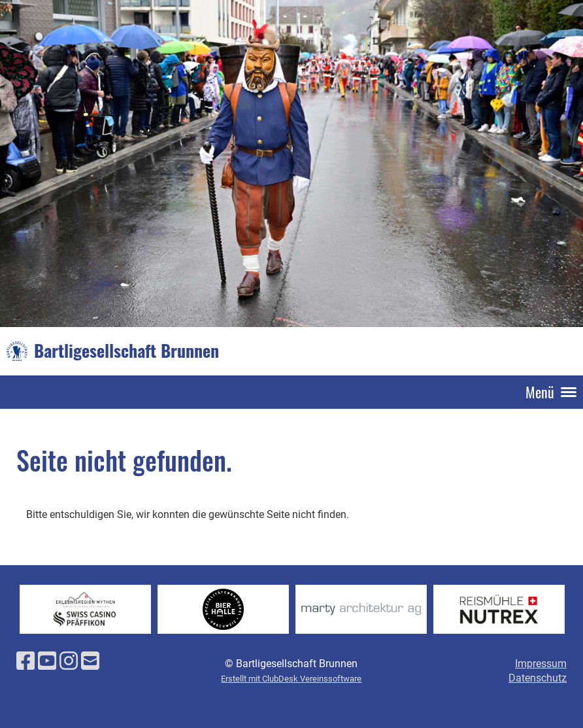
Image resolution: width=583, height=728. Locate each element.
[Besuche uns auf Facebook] (25, 661)
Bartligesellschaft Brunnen (126, 351)
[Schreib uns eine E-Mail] (90, 661)
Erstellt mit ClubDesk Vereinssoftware (291, 679)
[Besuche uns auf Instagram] (69, 661)
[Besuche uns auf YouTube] (47, 661)
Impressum (541, 664)
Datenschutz (538, 678)
